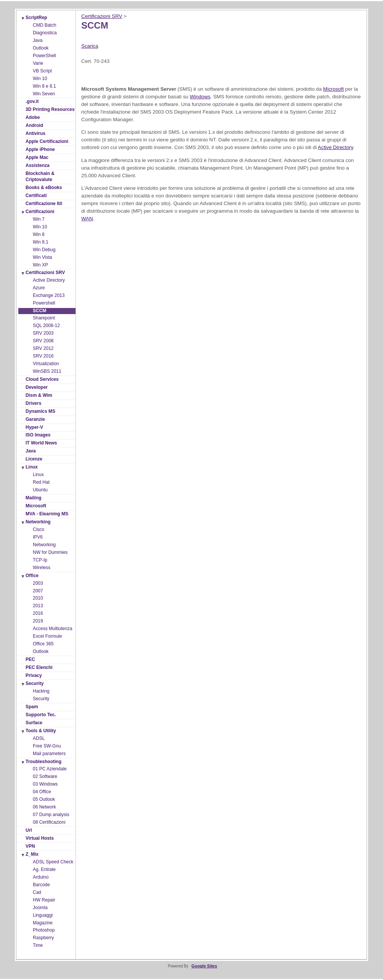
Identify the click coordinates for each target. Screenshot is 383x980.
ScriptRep (36, 18)
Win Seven (44, 94)
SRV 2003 (43, 333)
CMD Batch (44, 25)
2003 (38, 583)
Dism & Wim (39, 395)
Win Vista (42, 257)
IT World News (41, 443)
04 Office (42, 792)
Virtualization (46, 364)
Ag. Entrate (44, 869)
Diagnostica (45, 33)
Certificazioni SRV (45, 273)
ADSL (39, 738)
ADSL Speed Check (53, 862)
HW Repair (44, 900)
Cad (37, 892)
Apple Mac (37, 157)
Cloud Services (42, 379)
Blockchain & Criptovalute (40, 176)
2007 (38, 591)
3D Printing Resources (50, 109)
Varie (38, 63)
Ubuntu (40, 490)
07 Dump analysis (51, 815)
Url (29, 830)
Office (32, 576)
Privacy (34, 675)
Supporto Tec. (41, 715)
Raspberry (43, 938)
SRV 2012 (43, 348)
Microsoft (36, 506)
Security (35, 683)
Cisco (39, 529)
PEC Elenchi (39, 667)
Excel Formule (47, 636)
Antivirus (35, 133)
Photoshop (44, 930)
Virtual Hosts (40, 838)
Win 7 (39, 219)
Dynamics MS (40, 411)
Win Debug (44, 250)
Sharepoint (44, 318)
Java (38, 40)
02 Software (45, 776)
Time (38, 945)
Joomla (40, 908)
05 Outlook (44, 799)
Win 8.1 (41, 242)
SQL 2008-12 (46, 326)
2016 (38, 613)
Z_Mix (32, 854)
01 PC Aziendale (50, 769)
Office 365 (43, 644)
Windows (200, 97)
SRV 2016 (43, 356)
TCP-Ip (40, 560)
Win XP (40, 265)
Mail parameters (49, 754)
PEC (30, 659)
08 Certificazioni (49, 822)
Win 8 (39, 234)
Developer (37, 387)
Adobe (33, 117)
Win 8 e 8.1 (44, 86)
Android (34, 125)
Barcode (41, 885)
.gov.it (32, 101)
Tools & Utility (41, 731)
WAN (87, 219)
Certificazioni (40, 212)
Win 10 (40, 79)
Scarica (90, 46)
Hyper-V (34, 427)
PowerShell (44, 56)
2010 (38, 598)
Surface (34, 723)
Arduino (41, 877)
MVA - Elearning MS (47, 514)
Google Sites (204, 966)
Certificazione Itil (44, 204)
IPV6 (38, 537)
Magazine (43, 923)
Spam (32, 707)
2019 (38, 621)
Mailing (33, 498)
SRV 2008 (43, 341)
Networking (38, 522)
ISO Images (38, 435)
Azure (39, 288)
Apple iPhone (40, 149)
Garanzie (35, 419)
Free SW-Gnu (47, 746)
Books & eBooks (44, 188)
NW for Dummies (50, 552)
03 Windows (45, 784)
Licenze (34, 459)
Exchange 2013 (49, 295)
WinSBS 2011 (47, 371)
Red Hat (41, 482)
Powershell (44, 303)
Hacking (41, 691)
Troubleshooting (43, 762)
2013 (38, 606)
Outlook (41, 48)
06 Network (44, 807)
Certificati (36, 196)
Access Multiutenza (52, 629)
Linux (32, 467)
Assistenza (38, 165)
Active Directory (49, 280)
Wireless (42, 568)
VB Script (42, 71)
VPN (30, 846)
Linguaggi (43, 915)
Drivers (33, 403)
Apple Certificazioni (47, 141)
